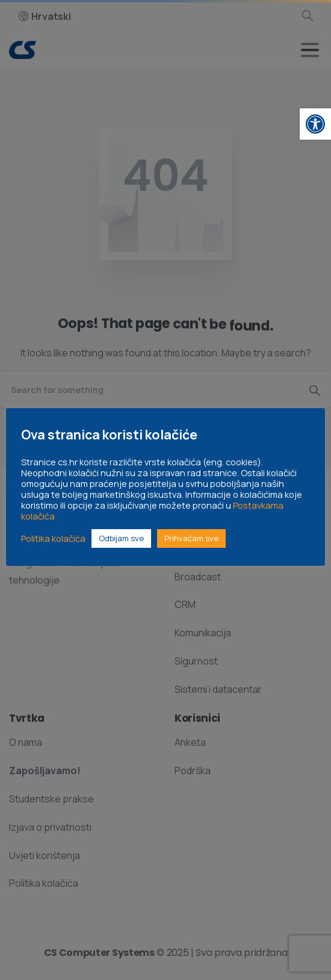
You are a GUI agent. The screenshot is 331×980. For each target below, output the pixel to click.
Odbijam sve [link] (121, 538)
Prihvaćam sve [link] (191, 538)
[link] (315, 124)
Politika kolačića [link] (53, 538)
